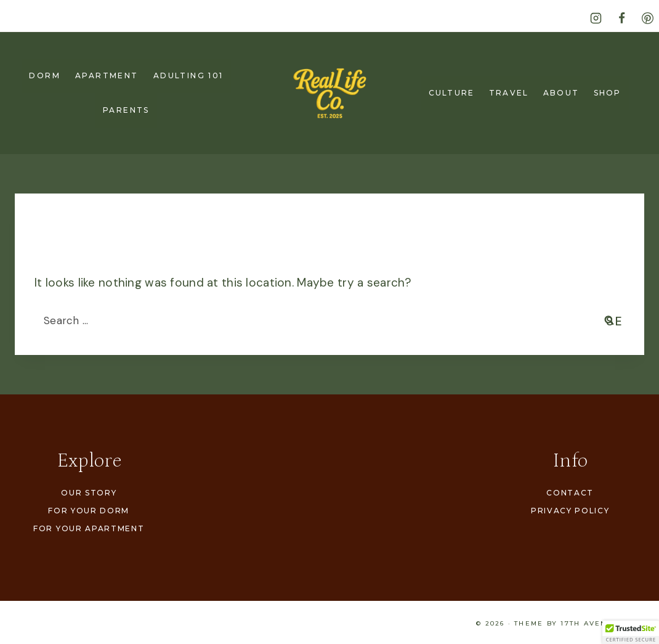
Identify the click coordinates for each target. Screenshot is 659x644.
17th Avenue (590, 623)
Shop (608, 93)
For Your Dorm (89, 511)
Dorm (45, 75)
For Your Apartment (89, 528)
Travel (509, 93)
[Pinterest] (647, 18)
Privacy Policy (570, 511)
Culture (451, 93)
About (561, 93)
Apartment (107, 75)
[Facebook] (621, 18)
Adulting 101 (188, 75)
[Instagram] (596, 18)
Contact (570, 493)
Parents (126, 110)
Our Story (89, 493)
